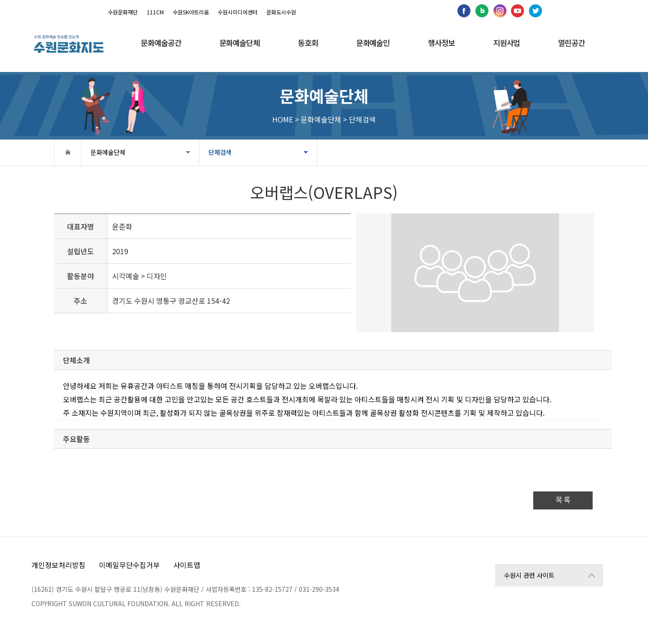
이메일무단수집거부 (129, 565)
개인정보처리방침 (58, 565)
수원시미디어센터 (238, 12)
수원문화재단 (123, 12)
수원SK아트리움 (191, 12)
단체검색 (220, 152)
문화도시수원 (281, 12)
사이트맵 (187, 565)
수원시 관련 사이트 (529, 575)
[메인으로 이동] (69, 44)
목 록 (563, 500)
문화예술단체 (108, 152)
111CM (155, 12)
